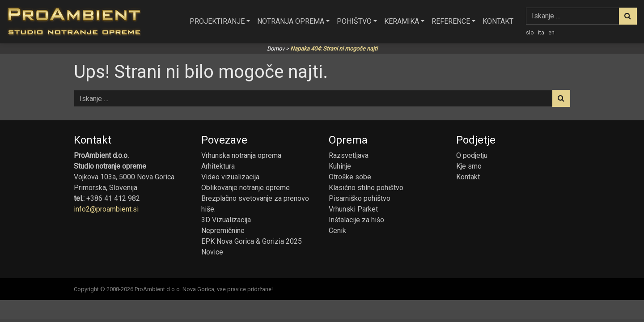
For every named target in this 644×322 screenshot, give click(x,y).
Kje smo (469, 166)
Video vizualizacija (230, 177)
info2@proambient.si (106, 209)
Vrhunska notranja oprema (241, 155)
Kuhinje (340, 166)
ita (541, 32)
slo (530, 32)
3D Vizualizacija (226, 220)
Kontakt (498, 21)
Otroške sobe (350, 177)
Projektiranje (217, 21)
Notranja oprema (291, 21)
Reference (451, 21)
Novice (212, 252)
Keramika (402, 21)
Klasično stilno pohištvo (366, 188)
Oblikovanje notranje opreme (246, 188)
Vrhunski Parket (353, 209)
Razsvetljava (349, 155)
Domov (276, 49)
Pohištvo (354, 21)
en (551, 32)
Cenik (337, 231)
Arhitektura (218, 166)
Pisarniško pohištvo (360, 198)
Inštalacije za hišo (356, 220)
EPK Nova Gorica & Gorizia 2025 (252, 241)
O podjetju (472, 155)
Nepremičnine (223, 231)
